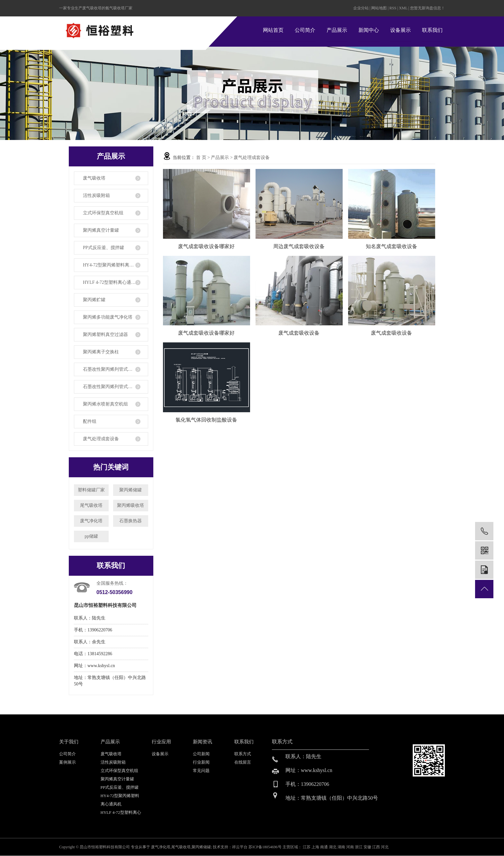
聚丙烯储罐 (130, 490)
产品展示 (337, 30)
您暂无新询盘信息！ (428, 8)
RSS (393, 8)
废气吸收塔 (94, 178)
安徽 (368, 847)
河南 (351, 847)
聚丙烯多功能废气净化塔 (108, 317)
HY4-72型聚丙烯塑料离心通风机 (115, 265)
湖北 (333, 847)
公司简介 (305, 30)
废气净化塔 (91, 521)
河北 (385, 847)
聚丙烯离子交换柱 (101, 352)
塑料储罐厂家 (91, 490)
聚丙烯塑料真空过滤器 (105, 335)
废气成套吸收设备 (299, 333)
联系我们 (432, 30)
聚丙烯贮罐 (94, 300)
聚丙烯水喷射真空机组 (105, 404)
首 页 (201, 158)
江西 (377, 847)
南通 (324, 847)
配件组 (90, 421)
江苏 (307, 847)
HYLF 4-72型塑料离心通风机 (112, 282)
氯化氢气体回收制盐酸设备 (206, 420)
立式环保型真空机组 (103, 213)
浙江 (359, 847)
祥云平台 (240, 847)
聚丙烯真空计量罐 (101, 230)
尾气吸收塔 (91, 505)
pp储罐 (91, 536)
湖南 (342, 847)
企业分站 (361, 8)
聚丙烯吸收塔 (130, 505)
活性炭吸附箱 (96, 195)
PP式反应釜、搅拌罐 (104, 248)
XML (403, 8)
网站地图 (379, 8)
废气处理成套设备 (101, 439)
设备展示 (401, 30)
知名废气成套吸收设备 (392, 246)
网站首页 (273, 30)
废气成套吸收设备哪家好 (206, 246)
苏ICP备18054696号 (265, 847)
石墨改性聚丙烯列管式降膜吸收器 (116, 387)
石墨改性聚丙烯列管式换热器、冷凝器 (116, 369)
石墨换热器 (130, 521)
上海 (316, 847)
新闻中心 (369, 30)
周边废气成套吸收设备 (299, 246)
